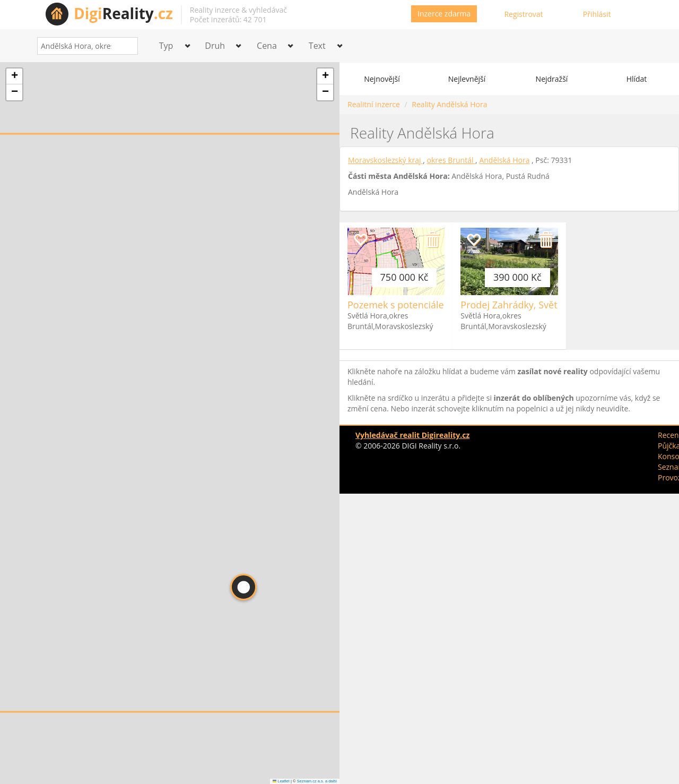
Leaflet (281, 781)
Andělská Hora (504, 160)
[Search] (126, 46)
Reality (123, 13)
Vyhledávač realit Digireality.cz (412, 435)
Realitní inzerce (374, 104)
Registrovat (523, 14)
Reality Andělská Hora (449, 104)
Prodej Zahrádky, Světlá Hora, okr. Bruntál (554, 305)
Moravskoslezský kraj (385, 160)
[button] (243, 587)
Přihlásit (597, 14)
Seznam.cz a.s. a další (317, 781)
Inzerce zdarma (444, 14)
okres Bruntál (451, 160)
